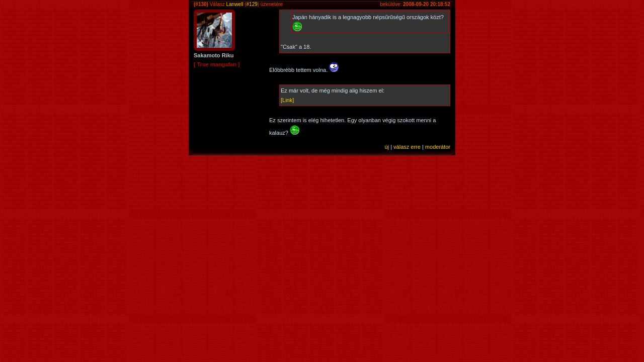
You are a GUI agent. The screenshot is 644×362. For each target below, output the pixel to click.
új (387, 147)
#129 (252, 4)
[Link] (287, 100)
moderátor (438, 147)
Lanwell (234, 4)
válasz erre (407, 147)
